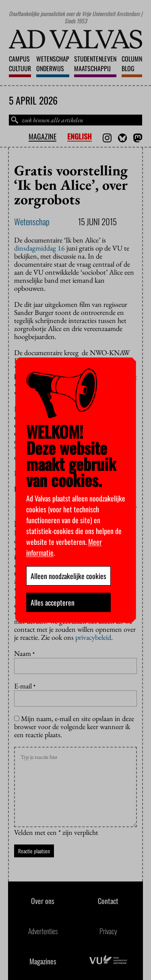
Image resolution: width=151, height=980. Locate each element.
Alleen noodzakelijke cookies (68, 576)
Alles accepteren (53, 602)
